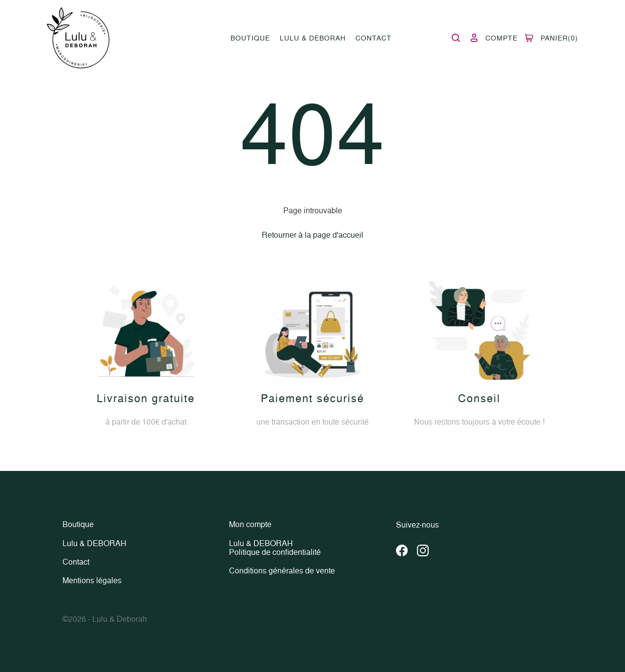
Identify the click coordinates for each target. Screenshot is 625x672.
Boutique (250, 38)
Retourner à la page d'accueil (312, 235)
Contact (374, 38)
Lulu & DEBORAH (313, 38)
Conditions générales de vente (282, 570)
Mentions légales (92, 580)
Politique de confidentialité (275, 552)
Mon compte (250, 525)
